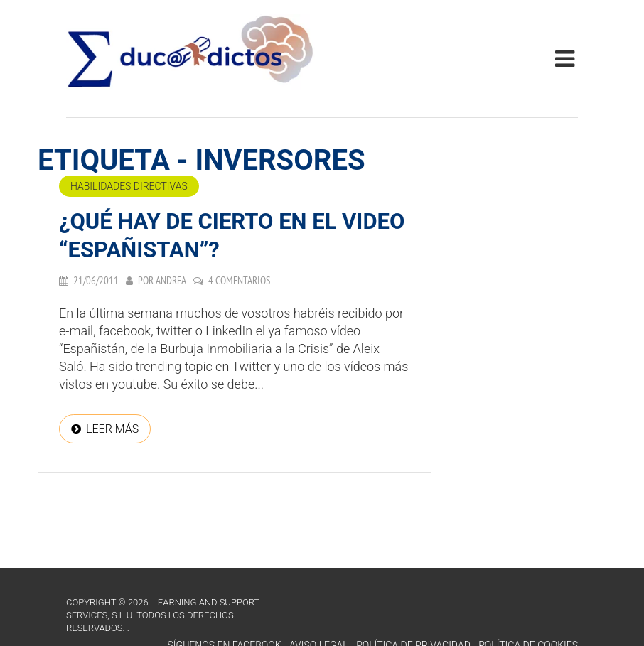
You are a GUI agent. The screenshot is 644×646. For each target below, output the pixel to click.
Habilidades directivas (129, 186)
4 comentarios (239, 280)
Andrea (171, 280)
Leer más (112, 429)
